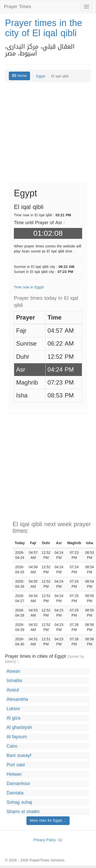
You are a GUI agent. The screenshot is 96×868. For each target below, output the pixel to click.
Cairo (12, 746)
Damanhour (18, 784)
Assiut (13, 690)
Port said (16, 765)
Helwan (14, 774)
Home (19, 76)
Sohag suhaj (19, 802)
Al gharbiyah (19, 727)
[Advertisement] (47, 135)
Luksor (13, 709)
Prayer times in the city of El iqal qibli (44, 28)
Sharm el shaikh (23, 812)
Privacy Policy (45, 840)
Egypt (41, 76)
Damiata (15, 793)
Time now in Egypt (29, 287)
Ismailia (14, 681)
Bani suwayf (19, 756)
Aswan (13, 671)
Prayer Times (18, 7)
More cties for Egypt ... (48, 821)
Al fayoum (17, 737)
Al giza (13, 718)
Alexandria (17, 699)
